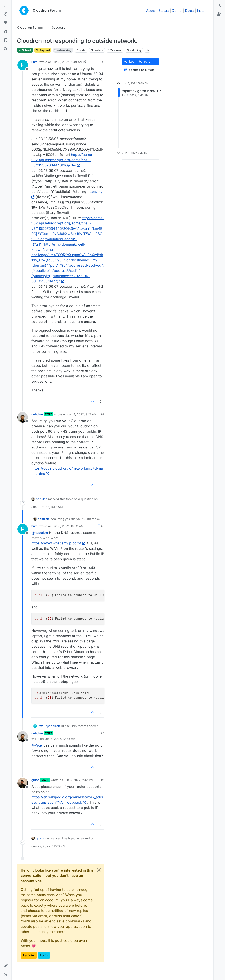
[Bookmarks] (6, 40)
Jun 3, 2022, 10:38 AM (60, 739)
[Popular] (6, 32)
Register (29, 955)
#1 (103, 62)
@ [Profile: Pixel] (37, 745)
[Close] (99, 870)
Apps (150, 11)
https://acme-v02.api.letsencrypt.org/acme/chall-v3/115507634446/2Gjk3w (62, 160)
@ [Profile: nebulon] (40, 533)
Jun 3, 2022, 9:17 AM (82, 414)
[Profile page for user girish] (23, 783)
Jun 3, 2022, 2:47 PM (79, 780)
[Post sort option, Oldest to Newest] (140, 70)
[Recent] (6, 14)
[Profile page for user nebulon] (23, 417)
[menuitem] (219, 5)
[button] (6, 966)
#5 (103, 780)
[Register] (219, 14)
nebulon (37, 414)
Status (163, 11)
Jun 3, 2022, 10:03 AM (68, 526)
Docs (189, 11)
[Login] (219, 5)
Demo (177, 11)
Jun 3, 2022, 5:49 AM (67, 62)
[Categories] (6, 5)
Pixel (35, 62)
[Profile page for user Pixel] (23, 65)
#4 (103, 733)
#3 (103, 526)
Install (202, 11)
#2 (103, 414)
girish (35, 780)
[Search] (6, 49)
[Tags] (6, 23)
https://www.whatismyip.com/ (58, 543)
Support (43, 50)
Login (44, 955)
